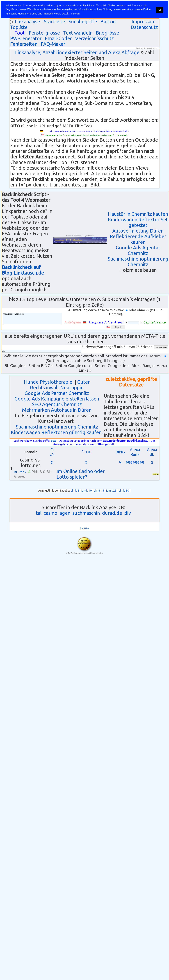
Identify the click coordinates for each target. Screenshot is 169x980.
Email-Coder (58, 38)
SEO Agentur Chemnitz (57, 404)
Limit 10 (87, 491)
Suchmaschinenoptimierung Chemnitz (138, 262)
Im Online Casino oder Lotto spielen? (81, 474)
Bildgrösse (107, 33)
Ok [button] (160, 10)
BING (120, 452)
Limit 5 (75, 491)
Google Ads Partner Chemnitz (57, 393)
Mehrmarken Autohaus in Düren (57, 410)
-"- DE (86, 452)
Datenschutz (144, 27)
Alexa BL (152, 452)
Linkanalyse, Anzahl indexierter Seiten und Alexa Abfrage (77, 52)
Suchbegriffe (83, 22)
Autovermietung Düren (138, 231)
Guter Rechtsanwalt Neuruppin (60, 385)
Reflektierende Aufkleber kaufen (138, 239)
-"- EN (52, 452)
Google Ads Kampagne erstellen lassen (57, 399)
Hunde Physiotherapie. (49, 382)
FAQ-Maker (53, 44)
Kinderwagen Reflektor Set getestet (138, 222)
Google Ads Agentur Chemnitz (138, 250)
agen (65, 513)
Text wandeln (78, 33)
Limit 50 (124, 491)
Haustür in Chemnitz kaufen (138, 214)
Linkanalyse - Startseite (40, 22)
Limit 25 (111, 491)
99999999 (135, 463)
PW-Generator (26, 38)
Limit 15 (99, 491)
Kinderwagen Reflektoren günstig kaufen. (57, 432)
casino (50, 513)
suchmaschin (86, 513)
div (128, 513)
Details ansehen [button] (71, 14)
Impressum (144, 22)
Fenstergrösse (44, 33)
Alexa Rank (135, 452)
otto (54, 441)
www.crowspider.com (35, 319)
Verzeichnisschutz (94, 38)
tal (39, 513)
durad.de (112, 513)
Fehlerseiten (24, 44)
